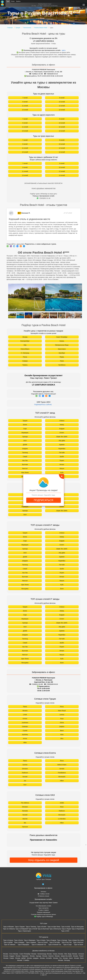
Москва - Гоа (57, 958)
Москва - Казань (52, 954)
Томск (62, 361)
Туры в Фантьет (78, 942)
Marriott (25, 819)
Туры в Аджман (31, 942)
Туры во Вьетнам (43, 929)
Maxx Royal (62, 711)
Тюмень (25, 365)
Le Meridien (62, 819)
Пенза (25, 357)
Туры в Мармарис (30, 940)
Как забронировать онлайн (43, 906)
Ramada (25, 811)
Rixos (62, 707)
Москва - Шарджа (33, 958)
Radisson (25, 773)
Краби (62, 457)
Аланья (62, 421)
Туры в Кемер (41, 940)
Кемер (62, 425)
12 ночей (62, 106)
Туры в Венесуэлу (55, 929)
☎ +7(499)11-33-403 (36, 74)
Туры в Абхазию (9, 927)
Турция (25, 421)
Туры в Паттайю (55, 942)
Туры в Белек (19, 940)
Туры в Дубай (8, 942)
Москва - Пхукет (78, 956)
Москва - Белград (64, 960)
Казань (62, 341)
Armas (25, 739)
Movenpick (62, 777)
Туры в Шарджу (19, 942)
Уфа (25, 345)
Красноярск (62, 349)
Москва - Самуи (9, 958)
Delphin (62, 727)
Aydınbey (25, 735)
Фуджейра (62, 449)
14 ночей (62, 110)
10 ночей (62, 102)
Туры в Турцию (20, 927)
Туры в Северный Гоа (39, 945)
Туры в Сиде (67, 945)
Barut (62, 731)
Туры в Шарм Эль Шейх (76, 940)
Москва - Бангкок (48, 956)
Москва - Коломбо (46, 958)
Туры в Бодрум (51, 940)
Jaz (25, 781)
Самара (25, 361)
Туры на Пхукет (43, 942)
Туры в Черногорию (24, 931)
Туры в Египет (42, 927)
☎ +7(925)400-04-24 (51, 74)
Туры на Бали (79, 945)
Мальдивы (25, 589)
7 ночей (25, 98)
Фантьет (25, 468)
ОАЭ (25, 441)
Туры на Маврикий (22, 929)
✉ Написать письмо (44, 896)
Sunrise (25, 765)
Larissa (62, 715)
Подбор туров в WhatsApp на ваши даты (43, 194)
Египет (62, 433)
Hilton (62, 781)
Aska (62, 735)
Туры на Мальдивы (77, 927)
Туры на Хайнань (10, 945)
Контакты (44, 892)
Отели (13, 1)
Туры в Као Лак (67, 942)
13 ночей (25, 110)
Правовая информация (43, 912)
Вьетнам (25, 464)
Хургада (25, 437)
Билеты (18, 1)
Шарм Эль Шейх (62, 437)
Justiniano (25, 723)
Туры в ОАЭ (65, 931)
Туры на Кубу (66, 927)
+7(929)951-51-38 (43, 198)
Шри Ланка (25, 472)
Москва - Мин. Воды (65, 954)
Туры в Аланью (8, 940)
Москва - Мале (68, 958)
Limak (25, 715)
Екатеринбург (25, 341)
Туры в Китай (33, 929)
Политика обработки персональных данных (43, 914)
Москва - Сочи (8, 954)
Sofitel (62, 803)
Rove (62, 807)
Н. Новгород (25, 353)
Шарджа (25, 449)
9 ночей (25, 102)
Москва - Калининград (39, 954)
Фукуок (62, 468)
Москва (25, 337)
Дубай (25, 445)
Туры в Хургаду (62, 940)
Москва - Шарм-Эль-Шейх (63, 956)
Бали (62, 589)
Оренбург (62, 353)
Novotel (25, 777)
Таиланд (25, 453)
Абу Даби (62, 441)
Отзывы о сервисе (43, 910)
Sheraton (25, 769)
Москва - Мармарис (22, 956)
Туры (8, 1)
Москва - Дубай (20, 958)
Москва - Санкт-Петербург (22, 954)
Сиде (25, 429)
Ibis (25, 823)
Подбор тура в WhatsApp (44, 917)
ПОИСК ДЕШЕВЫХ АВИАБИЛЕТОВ (43, 189)
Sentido (62, 769)
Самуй (25, 457)
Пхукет (62, 461)
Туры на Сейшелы (9, 929)
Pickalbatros (62, 773)
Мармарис (25, 433)
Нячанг (62, 464)
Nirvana (25, 711)
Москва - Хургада (35, 956)
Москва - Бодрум (9, 956)
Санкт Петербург (62, 337)
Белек (25, 425)
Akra (62, 739)
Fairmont (25, 827)
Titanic (25, 707)
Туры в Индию (66, 929)
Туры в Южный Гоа (55, 945)
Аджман (62, 445)
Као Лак (25, 461)
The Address (25, 803)
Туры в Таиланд (31, 927)
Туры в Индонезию (78, 929)
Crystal (25, 731)
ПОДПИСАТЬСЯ (43, 500)
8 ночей (62, 98)
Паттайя (62, 453)
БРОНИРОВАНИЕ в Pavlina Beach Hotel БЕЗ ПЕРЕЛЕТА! (43, 183)
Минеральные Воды (62, 345)
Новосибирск (25, 349)
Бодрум (62, 429)
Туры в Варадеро (23, 945)
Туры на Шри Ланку (54, 927)
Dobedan (25, 727)
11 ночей (25, 106)
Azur (25, 785)
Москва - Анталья (78, 954)
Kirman (25, 719)
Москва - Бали (79, 958)
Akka (25, 742)
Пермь (62, 357)
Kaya (62, 719)
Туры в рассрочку (43, 908)
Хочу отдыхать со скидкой (43, 860)
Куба (62, 472)
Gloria (62, 723)
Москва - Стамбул (23, 960)
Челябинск (62, 365)
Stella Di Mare (62, 765)
